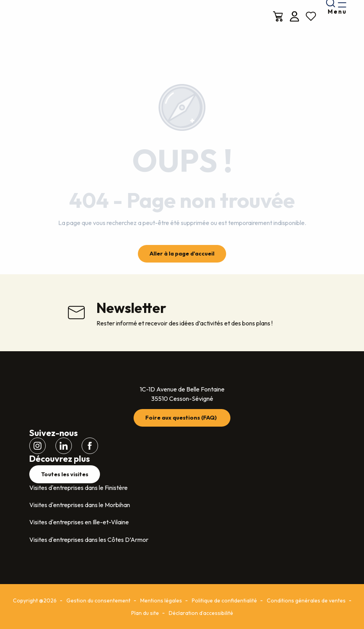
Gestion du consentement (98, 600)
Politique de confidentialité (224, 600)
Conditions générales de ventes (306, 600)
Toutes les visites (65, 474)
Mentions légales (161, 600)
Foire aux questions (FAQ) (181, 418)
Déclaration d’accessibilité (201, 613)
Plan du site (145, 613)
